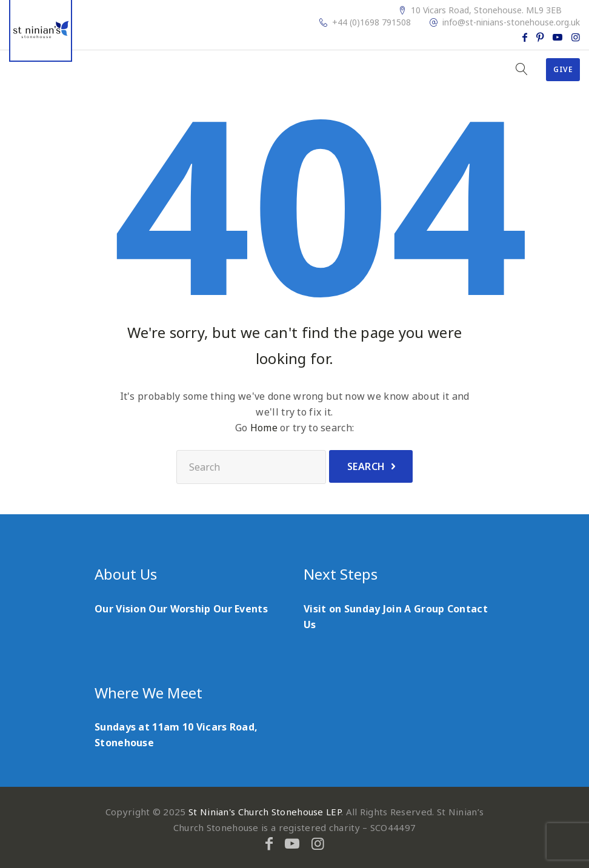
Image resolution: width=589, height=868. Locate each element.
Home (264, 428)
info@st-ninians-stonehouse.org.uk (511, 22)
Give (563, 69)
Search (366, 466)
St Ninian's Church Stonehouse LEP (265, 812)
